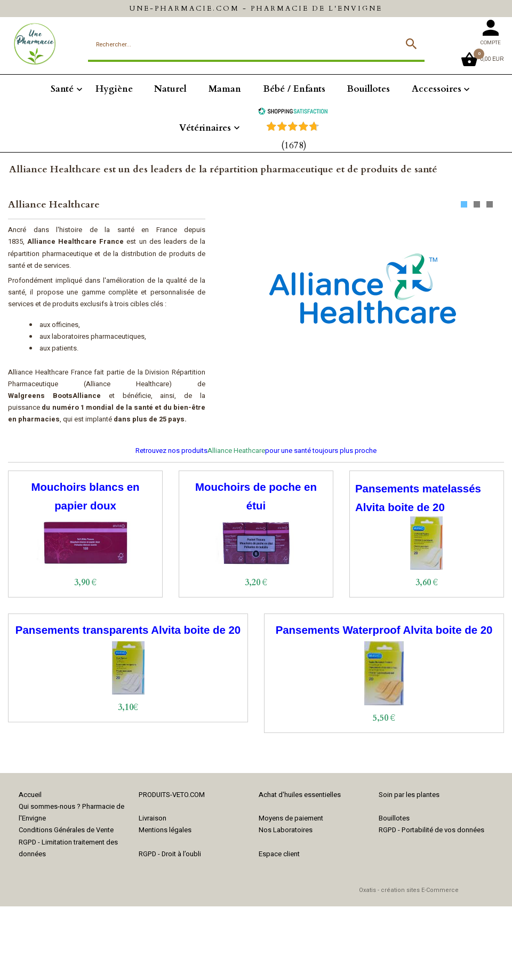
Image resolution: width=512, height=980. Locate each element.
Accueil (30, 795)
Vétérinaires (205, 128)
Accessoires (437, 89)
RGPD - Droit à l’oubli (170, 854)
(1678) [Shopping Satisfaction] (294, 145)
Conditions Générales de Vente (66, 830)
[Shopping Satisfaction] (293, 112)
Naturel (170, 89)
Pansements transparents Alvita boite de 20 (128, 630)
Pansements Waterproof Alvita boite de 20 (384, 630)
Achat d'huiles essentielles (300, 795)
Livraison (153, 818)
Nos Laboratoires (286, 830)
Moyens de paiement (291, 818)
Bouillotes (368, 89)
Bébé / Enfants (294, 89)
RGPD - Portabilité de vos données (431, 830)
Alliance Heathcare (236, 451)
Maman (225, 89)
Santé (62, 89)
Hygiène (114, 89)
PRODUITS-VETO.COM (172, 795)
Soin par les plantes (409, 795)
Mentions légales (165, 830)
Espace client (279, 854)
